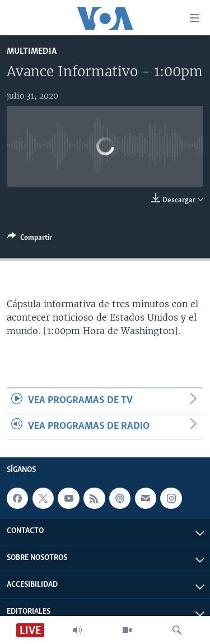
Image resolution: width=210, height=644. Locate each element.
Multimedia (32, 51)
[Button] (30, 239)
